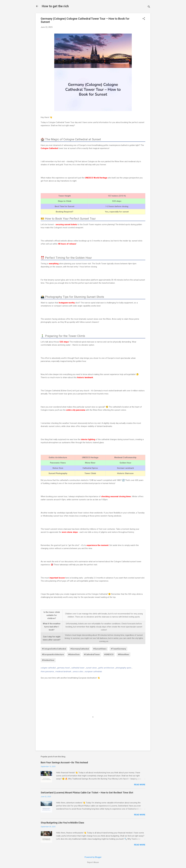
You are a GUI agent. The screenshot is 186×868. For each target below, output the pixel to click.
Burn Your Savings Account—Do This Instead (64, 762)
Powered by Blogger (93, 857)
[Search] (149, 7)
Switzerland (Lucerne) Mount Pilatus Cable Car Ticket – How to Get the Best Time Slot (87, 793)
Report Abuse (93, 862)
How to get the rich (55, 6)
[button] (144, 19)
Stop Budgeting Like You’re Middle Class (62, 823)
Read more (140, 785)
